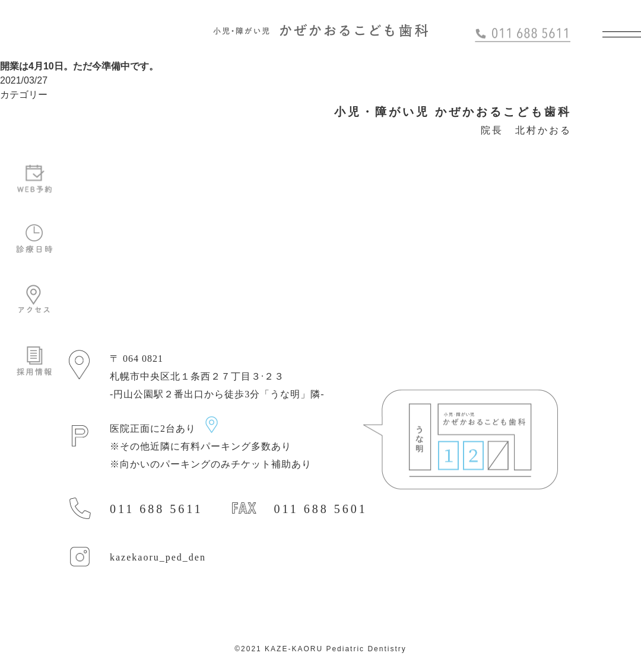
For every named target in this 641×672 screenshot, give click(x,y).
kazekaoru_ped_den (158, 557)
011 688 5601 (321, 509)
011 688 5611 (156, 509)
